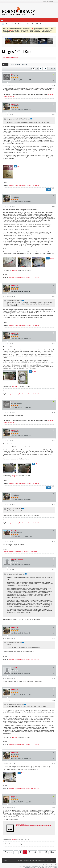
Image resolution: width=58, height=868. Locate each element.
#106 (53, 85)
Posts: (26, 80)
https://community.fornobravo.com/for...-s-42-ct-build (24, 185)
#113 (53, 505)
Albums (27, 860)
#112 (53, 441)
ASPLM (14, 667)
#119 (53, 763)
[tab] (5, 65)
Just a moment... (21, 824)
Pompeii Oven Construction (40, 24)
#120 (53, 807)
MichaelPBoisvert (18, 559)
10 (35, 852)
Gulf (13, 74)
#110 (53, 344)
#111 (53, 413)
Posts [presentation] (5, 65)
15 (46, 852)
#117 (53, 678)
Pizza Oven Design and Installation (21, 24)
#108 (53, 207)
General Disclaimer (38, 860)
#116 (53, 638)
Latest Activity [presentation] (15, 65)
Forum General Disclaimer (11, 58)
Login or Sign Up (49, 1)
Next (52, 852)
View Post (31, 119)
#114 (53, 542)
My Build (11, 96)
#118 (53, 700)
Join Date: (14, 80)
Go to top (50, 860)
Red (6, 860)
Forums (20, 860)
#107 (53, 115)
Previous (8, 852)
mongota (15, 104)
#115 (53, 570)
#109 (53, 296)
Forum (8, 24)
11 (40, 852)
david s (14, 796)
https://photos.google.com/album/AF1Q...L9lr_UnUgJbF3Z (20, 551)
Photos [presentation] (25, 65)
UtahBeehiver (16, 531)
